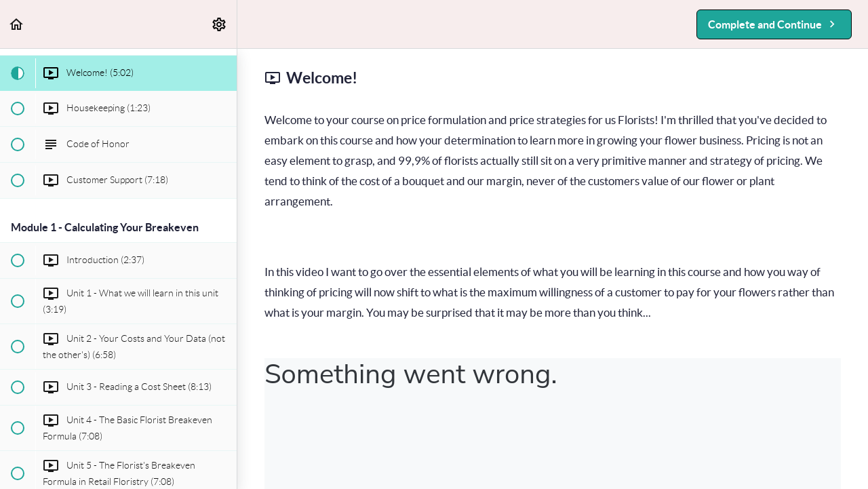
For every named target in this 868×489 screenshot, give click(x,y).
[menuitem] (220, 24)
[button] (17, 24)
